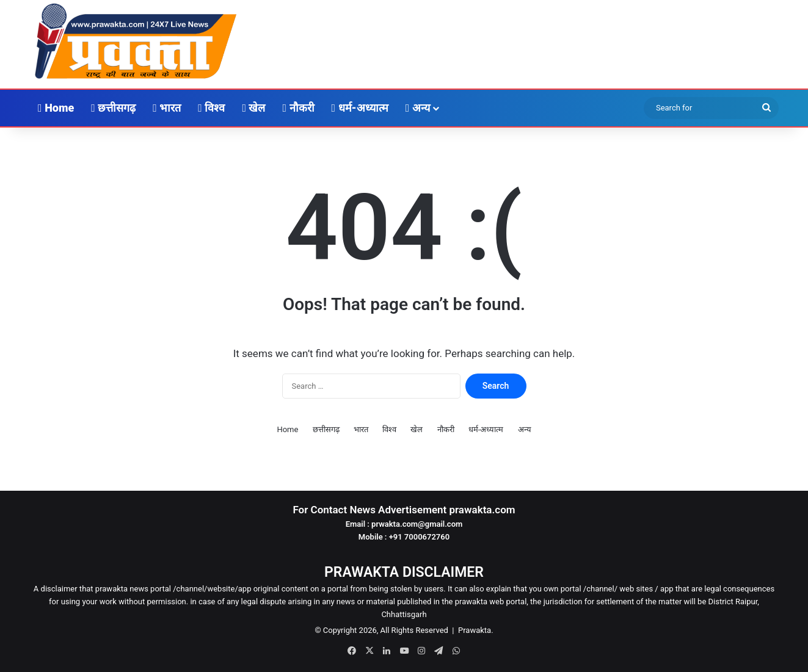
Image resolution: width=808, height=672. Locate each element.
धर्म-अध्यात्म (360, 108)
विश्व (211, 108)
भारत (167, 108)
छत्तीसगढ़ (113, 108)
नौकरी (298, 108)
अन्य (418, 108)
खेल (253, 108)
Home (56, 108)
